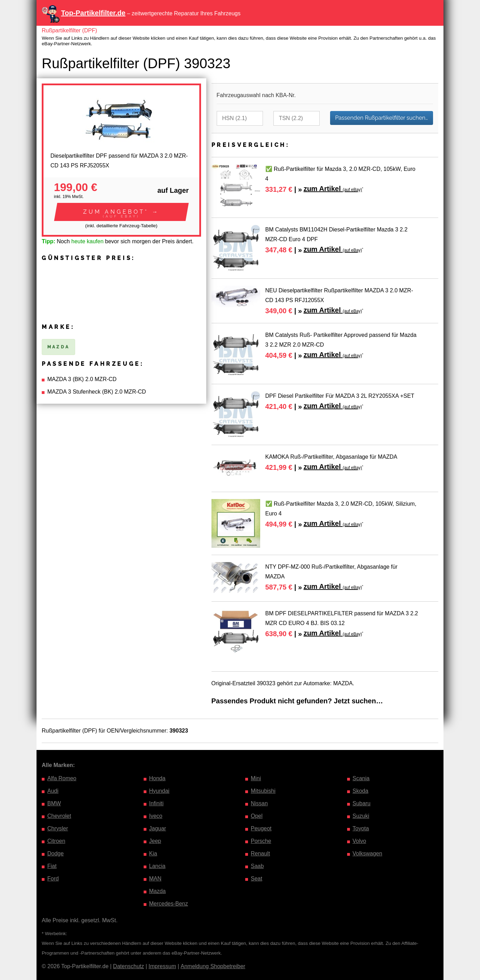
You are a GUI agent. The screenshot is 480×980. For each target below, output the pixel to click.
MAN (155, 879)
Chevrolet (59, 816)
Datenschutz (129, 966)
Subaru (362, 803)
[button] (121, 212)
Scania (361, 778)
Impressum (162, 966)
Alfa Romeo (62, 778)
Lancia (157, 866)
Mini (256, 778)
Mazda (158, 891)
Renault (260, 853)
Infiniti (157, 803)
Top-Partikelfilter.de (93, 13)
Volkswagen (367, 853)
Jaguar (158, 828)
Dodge (55, 853)
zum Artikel (333, 189)
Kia (153, 853)
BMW (54, 803)
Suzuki (361, 816)
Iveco (156, 816)
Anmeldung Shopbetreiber (213, 966)
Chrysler (58, 828)
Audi (53, 791)
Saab (257, 866)
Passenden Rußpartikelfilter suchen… (382, 118)
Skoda (361, 791)
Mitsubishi (263, 791)
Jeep (155, 841)
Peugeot (261, 828)
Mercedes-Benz (169, 904)
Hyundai (159, 791)
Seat (257, 879)
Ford (53, 879)
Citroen (56, 841)
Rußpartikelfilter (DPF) (69, 30)
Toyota (361, 828)
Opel (257, 816)
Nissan (259, 803)
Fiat (52, 866)
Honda (157, 778)
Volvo (359, 841)
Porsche (261, 841)
